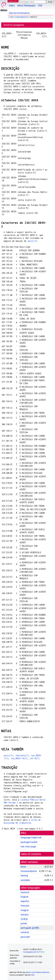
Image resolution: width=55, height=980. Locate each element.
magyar (25, 910)
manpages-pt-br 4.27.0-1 (33, 952)
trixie (12, 17)
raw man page (28, 847)
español (25, 901)
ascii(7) (32, 241)
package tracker (29, 842)
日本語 (24, 919)
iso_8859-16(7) (19, 758)
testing (24, 876)
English (25, 897)
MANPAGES (13, 1)
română (25, 932)
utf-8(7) (35, 758)
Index (12, 6)
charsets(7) (22, 755)
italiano (25, 915)
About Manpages (26, 6)
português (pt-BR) (30, 928)
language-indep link (31, 838)
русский (25, 937)
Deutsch (25, 892)
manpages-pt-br (22, 17)
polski (24, 923)
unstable (25, 880)
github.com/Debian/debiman (38, 972)
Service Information (19, 13)
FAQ (40, 6)
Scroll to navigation (14, 25)
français (25, 906)
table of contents (31, 854)
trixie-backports (29, 871)
